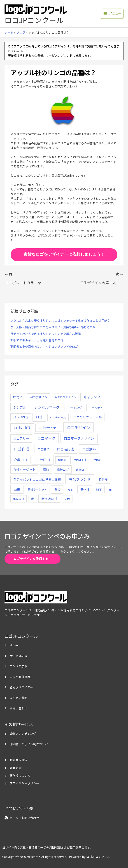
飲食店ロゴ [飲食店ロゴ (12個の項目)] (49, 499)
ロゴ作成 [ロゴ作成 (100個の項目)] (22, 449)
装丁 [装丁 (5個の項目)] (99, 490)
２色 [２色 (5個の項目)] (67, 499)
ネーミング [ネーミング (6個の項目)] (75, 407)
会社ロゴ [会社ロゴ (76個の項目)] (43, 460)
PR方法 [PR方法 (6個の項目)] (18, 397)
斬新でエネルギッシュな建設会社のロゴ (37, 340)
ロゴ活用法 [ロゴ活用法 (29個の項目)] (65, 449)
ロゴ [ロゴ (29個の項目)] (39, 417)
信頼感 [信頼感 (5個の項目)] (62, 460)
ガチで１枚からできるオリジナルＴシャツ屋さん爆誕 (46, 334)
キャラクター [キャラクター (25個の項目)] (94, 397)
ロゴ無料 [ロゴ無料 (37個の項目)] (89, 449)
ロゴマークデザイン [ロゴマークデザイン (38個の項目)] (79, 438)
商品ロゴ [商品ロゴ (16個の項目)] (80, 460)
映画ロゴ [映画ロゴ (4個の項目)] (81, 470)
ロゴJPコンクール (34, 20)
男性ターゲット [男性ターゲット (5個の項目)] (37, 490)
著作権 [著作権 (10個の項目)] (85, 489)
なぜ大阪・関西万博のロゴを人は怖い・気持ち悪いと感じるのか (53, 327)
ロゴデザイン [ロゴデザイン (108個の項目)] (79, 427)
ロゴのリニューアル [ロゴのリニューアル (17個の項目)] (87, 417)
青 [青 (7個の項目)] (32, 499)
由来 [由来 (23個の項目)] (17, 489)
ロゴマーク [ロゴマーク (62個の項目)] (46, 438)
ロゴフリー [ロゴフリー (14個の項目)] (21, 438)
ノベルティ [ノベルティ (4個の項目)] (96, 407)
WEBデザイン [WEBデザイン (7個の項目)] (39, 397)
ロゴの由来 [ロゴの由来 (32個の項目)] (22, 428)
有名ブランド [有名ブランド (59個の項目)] (80, 479)
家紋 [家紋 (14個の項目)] (46, 469)
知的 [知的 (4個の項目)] (70, 489)
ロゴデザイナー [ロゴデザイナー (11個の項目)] (49, 428)
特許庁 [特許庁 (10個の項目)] (103, 480)
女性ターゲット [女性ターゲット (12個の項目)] (24, 469)
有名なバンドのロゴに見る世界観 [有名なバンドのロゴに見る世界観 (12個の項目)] (37, 479)
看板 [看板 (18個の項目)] (57, 489)
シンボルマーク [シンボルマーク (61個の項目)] (47, 407)
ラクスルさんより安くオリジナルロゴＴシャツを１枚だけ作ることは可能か (60, 320)
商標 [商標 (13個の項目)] (97, 460)
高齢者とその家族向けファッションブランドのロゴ (44, 346)
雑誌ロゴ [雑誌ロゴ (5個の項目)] (19, 499)
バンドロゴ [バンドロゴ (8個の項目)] (21, 417)
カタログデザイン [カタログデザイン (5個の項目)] (65, 397)
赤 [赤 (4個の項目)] (110, 489)
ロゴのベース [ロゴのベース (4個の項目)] (58, 417)
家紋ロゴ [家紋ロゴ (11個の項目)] (63, 469)
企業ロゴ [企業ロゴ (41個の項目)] (20, 460)
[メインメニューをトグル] (112, 14)
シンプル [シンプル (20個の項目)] (20, 407)
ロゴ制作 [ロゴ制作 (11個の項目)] (43, 449)
